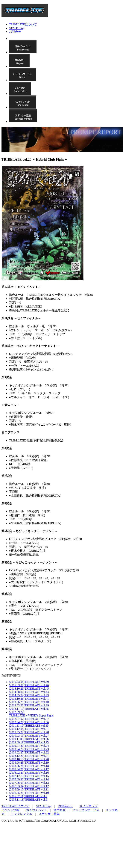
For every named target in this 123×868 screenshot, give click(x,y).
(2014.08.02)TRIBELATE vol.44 (29, 692)
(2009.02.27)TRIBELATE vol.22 (29, 752)
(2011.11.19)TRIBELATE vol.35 (29, 726)
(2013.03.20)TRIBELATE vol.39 (29, 705)
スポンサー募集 (49, 814)
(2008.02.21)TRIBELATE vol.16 (29, 773)
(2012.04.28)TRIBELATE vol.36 (29, 722)
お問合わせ (66, 806)
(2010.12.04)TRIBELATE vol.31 (29, 729)
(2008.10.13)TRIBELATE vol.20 (29, 759)
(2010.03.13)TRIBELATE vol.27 (29, 736)
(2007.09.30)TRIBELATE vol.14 (29, 779)
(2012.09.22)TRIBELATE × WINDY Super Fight (31, 714)
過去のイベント (37, 810)
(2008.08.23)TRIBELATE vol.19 (29, 763)
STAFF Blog (17, 28)
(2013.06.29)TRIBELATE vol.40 (29, 702)
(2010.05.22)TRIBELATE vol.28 (29, 732)
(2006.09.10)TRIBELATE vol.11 (29, 789)
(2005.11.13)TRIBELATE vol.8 (28, 800)
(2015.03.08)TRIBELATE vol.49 (29, 682)
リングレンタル (22, 814)
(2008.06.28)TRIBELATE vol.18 (29, 766)
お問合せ (15, 32)
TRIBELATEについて (23, 24)
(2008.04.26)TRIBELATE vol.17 (29, 769)
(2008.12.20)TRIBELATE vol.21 (29, 756)
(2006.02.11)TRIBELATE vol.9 (28, 796)
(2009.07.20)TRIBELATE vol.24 (29, 746)
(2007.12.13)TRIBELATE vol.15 (29, 776)
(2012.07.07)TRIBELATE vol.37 (29, 719)
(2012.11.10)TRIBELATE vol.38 (29, 709)
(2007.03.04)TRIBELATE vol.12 (29, 786)
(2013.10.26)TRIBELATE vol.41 (29, 699)
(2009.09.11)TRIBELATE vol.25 (29, 742)
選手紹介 (60, 810)
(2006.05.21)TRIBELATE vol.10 (29, 793)
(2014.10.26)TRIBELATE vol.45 (29, 689)
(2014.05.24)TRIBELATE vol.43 (29, 695)
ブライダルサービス (86, 810)
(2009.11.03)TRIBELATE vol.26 (29, 739)
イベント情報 (10, 810)
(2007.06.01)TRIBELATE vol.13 (29, 783)
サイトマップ (89, 806)
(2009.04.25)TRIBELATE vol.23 (29, 749)
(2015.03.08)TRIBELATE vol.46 (29, 685)
